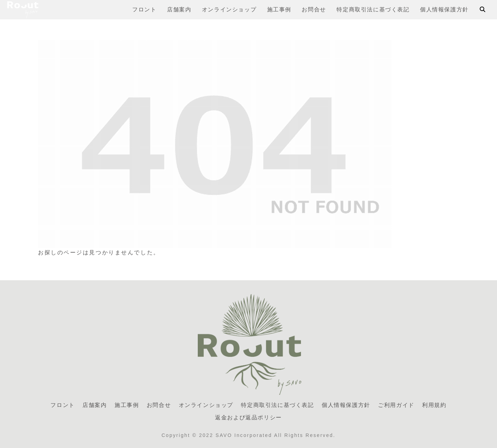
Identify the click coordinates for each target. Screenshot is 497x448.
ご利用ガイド (396, 405)
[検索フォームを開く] (483, 9)
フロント (62, 405)
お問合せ (159, 405)
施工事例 (127, 405)
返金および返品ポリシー (248, 417)
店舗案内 (95, 405)
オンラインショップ (206, 405)
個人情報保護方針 (346, 405)
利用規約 (434, 405)
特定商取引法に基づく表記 (277, 405)
